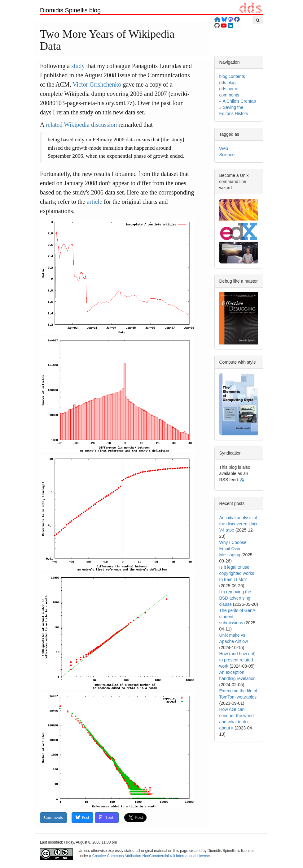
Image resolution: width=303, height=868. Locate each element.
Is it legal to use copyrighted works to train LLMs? (237, 573)
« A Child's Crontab (238, 101)
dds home (229, 89)
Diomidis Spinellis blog (70, 10)
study (78, 66)
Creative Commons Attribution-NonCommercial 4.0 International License (151, 856)
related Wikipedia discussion (81, 125)
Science (227, 155)
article (94, 202)
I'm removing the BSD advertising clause (235, 598)
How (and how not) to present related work (238, 660)
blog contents (232, 76)
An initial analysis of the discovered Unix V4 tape (238, 524)
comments (229, 95)
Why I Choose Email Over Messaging (233, 549)
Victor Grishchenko (97, 84)
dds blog (228, 83)
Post (82, 817)
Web (224, 148)
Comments (53, 817)
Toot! (107, 817)
